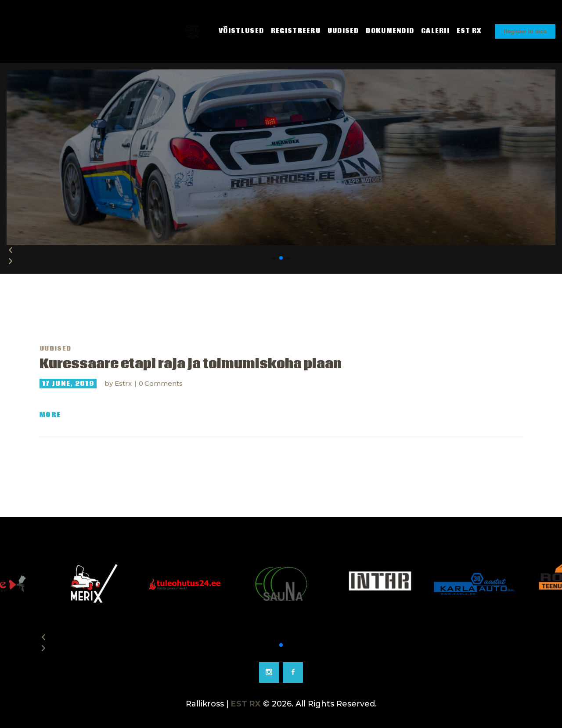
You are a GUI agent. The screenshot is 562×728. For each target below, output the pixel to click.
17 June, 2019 (68, 384)
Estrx (124, 383)
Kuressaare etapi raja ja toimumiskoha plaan (191, 364)
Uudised (55, 349)
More (50, 415)
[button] (274, 258)
